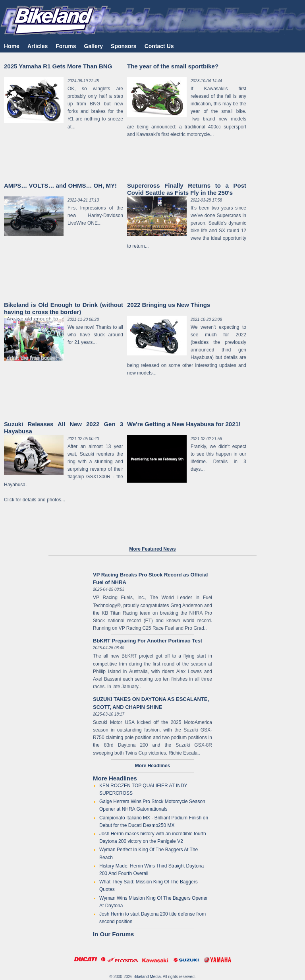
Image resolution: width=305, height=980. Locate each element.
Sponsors (124, 46)
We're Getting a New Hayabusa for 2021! (184, 424)
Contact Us (159, 46)
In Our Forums (113, 934)
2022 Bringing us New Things (169, 305)
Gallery (94, 46)
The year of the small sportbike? (173, 66)
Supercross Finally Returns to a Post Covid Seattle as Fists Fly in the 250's (187, 189)
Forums (66, 46)
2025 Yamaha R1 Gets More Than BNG (58, 66)
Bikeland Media (147, 977)
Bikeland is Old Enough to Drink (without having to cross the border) (64, 308)
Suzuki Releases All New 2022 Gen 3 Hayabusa (64, 428)
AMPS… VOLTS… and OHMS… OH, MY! (60, 185)
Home (12, 46)
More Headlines (115, 778)
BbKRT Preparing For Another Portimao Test (148, 641)
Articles (38, 46)
